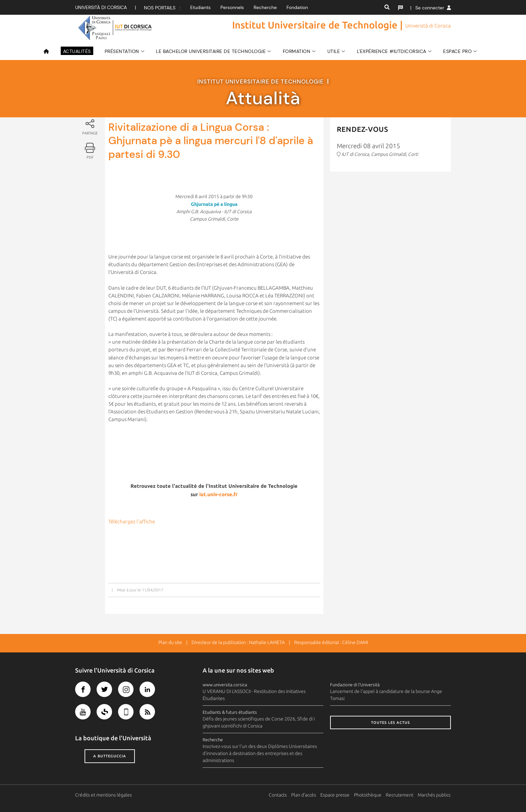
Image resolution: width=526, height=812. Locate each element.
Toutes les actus (390, 722)
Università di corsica (101, 7)
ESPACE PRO (457, 51)
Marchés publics (434, 795)
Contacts (278, 795)
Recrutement (400, 795)
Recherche (265, 7)
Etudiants (200, 7)
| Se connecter (431, 8)
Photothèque (368, 795)
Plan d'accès (304, 795)
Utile (334, 51)
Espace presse (335, 795)
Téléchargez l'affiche (132, 521)
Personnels (232, 7)
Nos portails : (162, 8)
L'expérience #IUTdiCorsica (392, 51)
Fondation (297, 7)
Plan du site (170, 642)
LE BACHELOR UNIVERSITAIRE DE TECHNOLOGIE (211, 51)
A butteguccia (110, 756)
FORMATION (297, 51)
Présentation (122, 51)
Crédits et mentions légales (103, 795)
